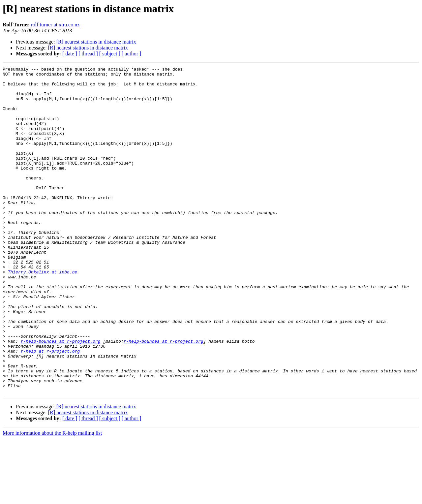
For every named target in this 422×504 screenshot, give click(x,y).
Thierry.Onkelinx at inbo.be (43, 313)
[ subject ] (110, 54)
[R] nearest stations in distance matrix (96, 42)
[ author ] (132, 54)
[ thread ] (88, 54)
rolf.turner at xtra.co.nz (55, 25)
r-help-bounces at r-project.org (61, 396)
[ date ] (70, 54)
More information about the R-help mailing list (52, 498)
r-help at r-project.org (50, 408)
